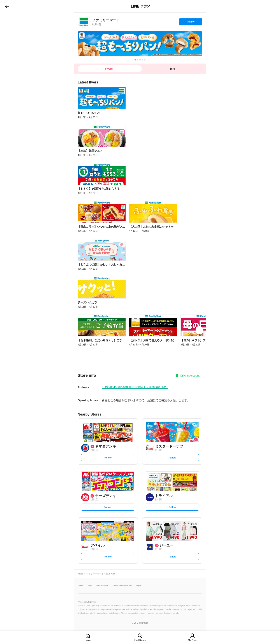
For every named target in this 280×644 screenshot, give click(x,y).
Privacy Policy (102, 586)
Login (138, 586)
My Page (192, 640)
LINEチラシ (140, 6)
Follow (191, 23)
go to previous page (7, 6)
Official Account (190, 376)
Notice (80, 586)
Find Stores (140, 640)
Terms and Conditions (122, 586)
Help (90, 586)
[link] (84, 22)
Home (88, 640)
